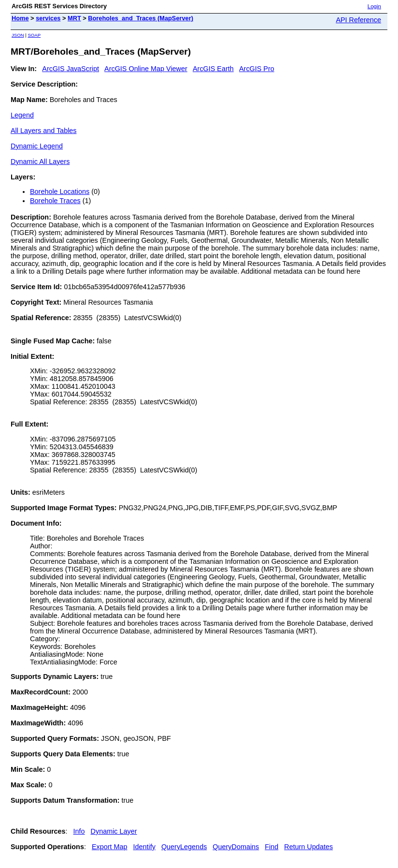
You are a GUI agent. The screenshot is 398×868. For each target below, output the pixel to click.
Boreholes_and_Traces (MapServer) (141, 18)
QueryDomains (236, 847)
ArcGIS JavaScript (71, 69)
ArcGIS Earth (213, 69)
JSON (18, 35)
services (48, 18)
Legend (22, 115)
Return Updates (308, 847)
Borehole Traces (55, 201)
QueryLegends (184, 847)
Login (374, 6)
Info (79, 831)
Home (20, 18)
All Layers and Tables (44, 131)
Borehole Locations (60, 191)
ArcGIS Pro (257, 69)
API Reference (358, 20)
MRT (74, 18)
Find (271, 847)
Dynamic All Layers (40, 162)
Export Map (110, 847)
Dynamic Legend (37, 146)
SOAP (34, 35)
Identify (144, 847)
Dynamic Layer (114, 831)
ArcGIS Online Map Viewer (146, 69)
